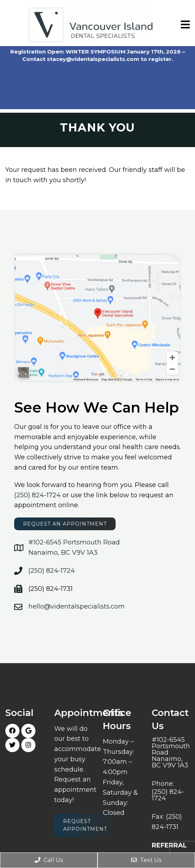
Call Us (49, 860)
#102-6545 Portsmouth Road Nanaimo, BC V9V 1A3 (171, 752)
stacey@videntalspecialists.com (93, 59)
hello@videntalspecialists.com (77, 606)
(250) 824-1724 (37, 495)
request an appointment (65, 524)
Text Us (146, 860)
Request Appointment (85, 825)
